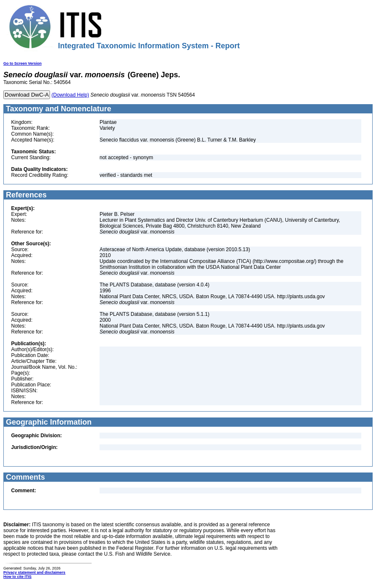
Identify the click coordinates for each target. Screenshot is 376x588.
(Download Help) (70, 95)
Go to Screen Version (22, 63)
